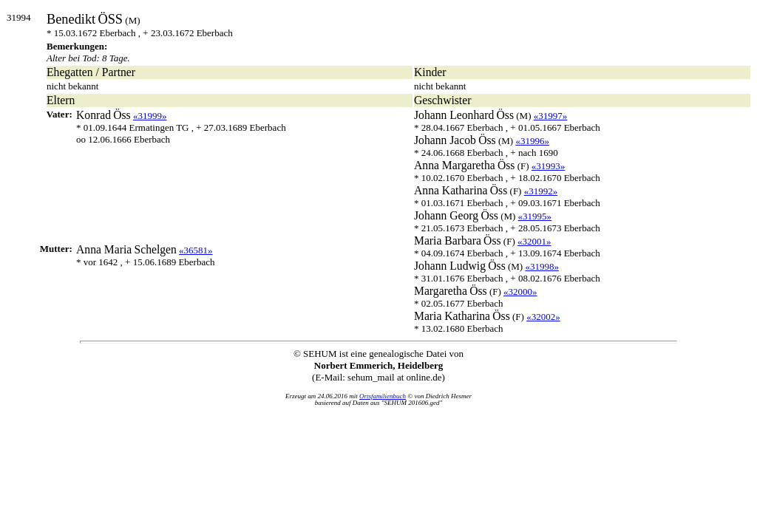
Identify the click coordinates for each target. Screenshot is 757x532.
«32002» (543, 317)
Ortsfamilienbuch (383, 396)
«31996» (532, 141)
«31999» (150, 116)
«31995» (535, 216)
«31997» (551, 116)
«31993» (549, 166)
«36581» (196, 250)
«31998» (542, 266)
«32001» (534, 241)
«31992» (541, 191)
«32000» (520, 291)
